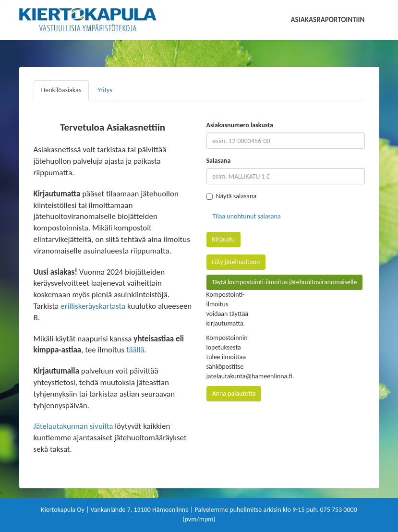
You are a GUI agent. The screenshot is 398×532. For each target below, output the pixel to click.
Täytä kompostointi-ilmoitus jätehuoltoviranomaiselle (285, 282)
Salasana (219, 161)
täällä (135, 350)
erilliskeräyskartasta (93, 306)
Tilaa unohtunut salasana (247, 216)
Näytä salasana (232, 196)
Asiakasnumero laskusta (240, 125)
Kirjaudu (224, 239)
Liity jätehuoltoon (236, 262)
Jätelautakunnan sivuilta (73, 426)
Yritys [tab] (105, 90)
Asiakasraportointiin (328, 20)
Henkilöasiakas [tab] (61, 90)
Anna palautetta (234, 393)
